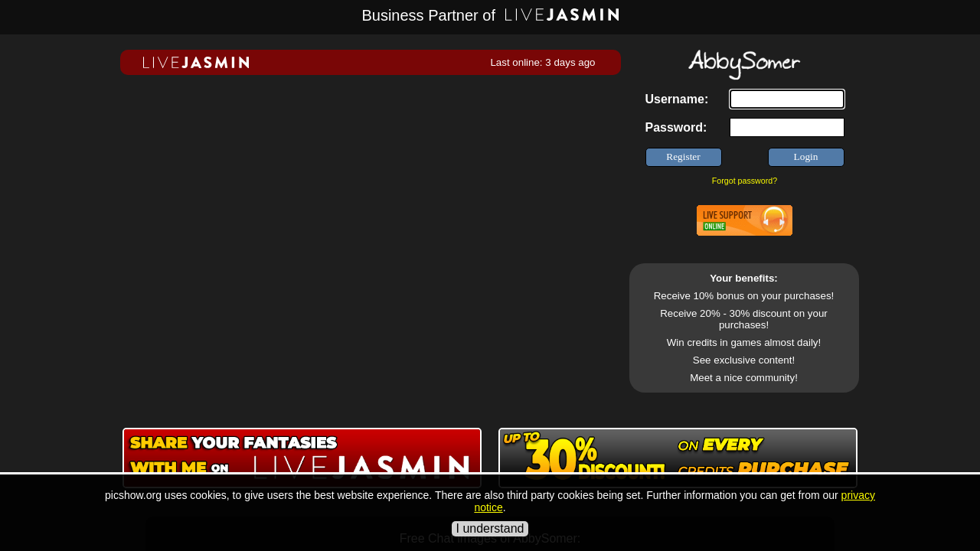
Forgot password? (745, 181)
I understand (490, 528)
